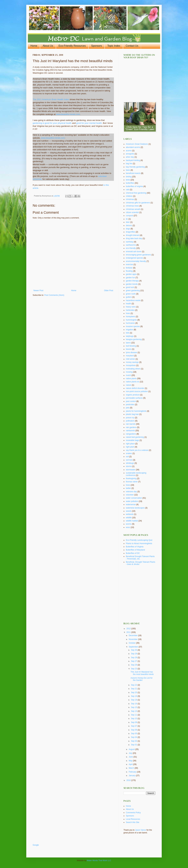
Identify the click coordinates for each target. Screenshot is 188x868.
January (132, 776)
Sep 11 (134, 715)
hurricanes (130, 323)
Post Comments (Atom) (54, 295)
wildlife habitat (132, 521)
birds (128, 180)
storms (129, 466)
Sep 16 (134, 704)
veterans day (131, 492)
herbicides (130, 310)
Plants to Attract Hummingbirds (139, 543)
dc (127, 219)
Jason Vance (141, 830)
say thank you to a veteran (137, 450)
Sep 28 (134, 658)
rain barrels (131, 424)
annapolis (130, 154)
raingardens (131, 434)
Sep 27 (134, 661)
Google (36, 845)
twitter (128, 488)
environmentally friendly (136, 261)
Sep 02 (134, 741)
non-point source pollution (137, 391)
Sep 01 (134, 745)
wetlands (130, 514)
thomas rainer (132, 482)
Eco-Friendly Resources (72, 46)
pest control (131, 401)
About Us (48, 46)
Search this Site (133, 822)
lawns (128, 343)
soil (127, 457)
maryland (130, 356)
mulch (128, 375)
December (133, 635)
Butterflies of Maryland (135, 550)
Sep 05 (134, 734)
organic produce (133, 395)
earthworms (131, 245)
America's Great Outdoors (137, 144)
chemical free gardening (136, 193)
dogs (128, 229)
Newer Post (38, 291)
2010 (129, 780)
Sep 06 (134, 730)
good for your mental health (89, 123)
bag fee (129, 164)
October (132, 643)
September (134, 647)
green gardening (133, 291)
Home (34, 46)
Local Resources (133, 819)
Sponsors (97, 46)
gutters (129, 297)
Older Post (109, 291)
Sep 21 (134, 689)
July (131, 753)
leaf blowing (131, 346)
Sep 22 (134, 685)
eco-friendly (131, 248)
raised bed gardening (135, 437)
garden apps (131, 274)
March (132, 768)
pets (128, 408)
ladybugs (130, 336)
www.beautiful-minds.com (68, 114)
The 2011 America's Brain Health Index (51, 99)
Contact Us (132, 46)
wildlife (129, 518)
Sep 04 (134, 737)
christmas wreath (133, 209)
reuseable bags (132, 440)
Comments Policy (133, 813)
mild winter (130, 359)
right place (130, 444)
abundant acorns (133, 147)
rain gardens (131, 427)
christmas (130, 199)
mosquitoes (131, 365)
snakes (129, 453)
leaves (129, 349)
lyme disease (131, 352)
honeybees (131, 317)
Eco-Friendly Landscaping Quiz (139, 540)
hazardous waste (133, 300)
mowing (129, 372)
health (128, 304)
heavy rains (131, 307)
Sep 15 (134, 707)
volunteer (130, 495)
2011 (129, 632)
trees (128, 485)
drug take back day (134, 238)
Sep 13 (134, 711)
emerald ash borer (134, 252)
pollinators (130, 421)
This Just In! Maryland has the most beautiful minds (142, 673)
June (131, 757)
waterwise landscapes (135, 508)
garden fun (130, 278)
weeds (129, 511)
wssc (128, 527)
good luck (130, 287)
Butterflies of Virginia (135, 547)
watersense (131, 505)
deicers (129, 226)
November (133, 639)
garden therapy (132, 281)
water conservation (134, 498)
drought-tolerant (133, 235)
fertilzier (129, 268)
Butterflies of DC (133, 553)
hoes (128, 313)
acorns (129, 151)
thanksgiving (131, 478)
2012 (129, 629)
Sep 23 (134, 669)
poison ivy (130, 418)
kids (128, 333)
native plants (131, 379)
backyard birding (133, 160)
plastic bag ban (132, 414)
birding (129, 177)
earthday (130, 242)
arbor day (130, 157)
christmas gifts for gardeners (138, 203)
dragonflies (131, 232)
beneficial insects (133, 173)
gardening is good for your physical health (52, 123)
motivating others (133, 369)
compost (129, 216)
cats (128, 190)
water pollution (132, 501)
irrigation (130, 330)
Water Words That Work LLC (99, 860)
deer (128, 222)
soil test (129, 460)
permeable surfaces (134, 398)
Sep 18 (134, 700)
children (129, 196)
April (131, 764)
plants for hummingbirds (136, 411)
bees (128, 170)
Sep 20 (134, 692)
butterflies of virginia (134, 186)
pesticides (130, 405)
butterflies (130, 183)
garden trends (132, 284)
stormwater (131, 470)
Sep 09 (134, 722)
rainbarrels (130, 431)
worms (129, 524)
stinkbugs (130, 463)
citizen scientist (132, 212)
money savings (132, 362)
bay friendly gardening (135, 167)
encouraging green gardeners (138, 255)
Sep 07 (134, 726)
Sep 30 (134, 650)
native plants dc (132, 382)
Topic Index (114, 46)
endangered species (134, 258)
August (132, 749)
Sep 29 (134, 654)
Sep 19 (134, 696)
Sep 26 (134, 665)
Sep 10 (134, 719)
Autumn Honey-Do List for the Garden (141, 679)
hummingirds (131, 320)
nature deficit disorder (135, 388)
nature (129, 385)
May (131, 761)
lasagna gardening (134, 339)
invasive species (133, 326)
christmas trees (132, 206)
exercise (129, 264)
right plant (130, 447)
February (133, 772)
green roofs (131, 294)
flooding (129, 271)
